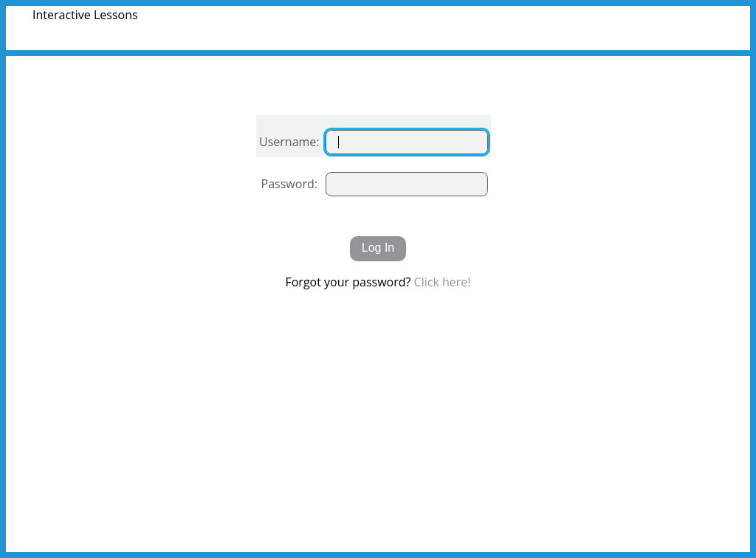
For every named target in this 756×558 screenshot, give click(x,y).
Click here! (443, 282)
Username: (289, 142)
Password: (289, 184)
